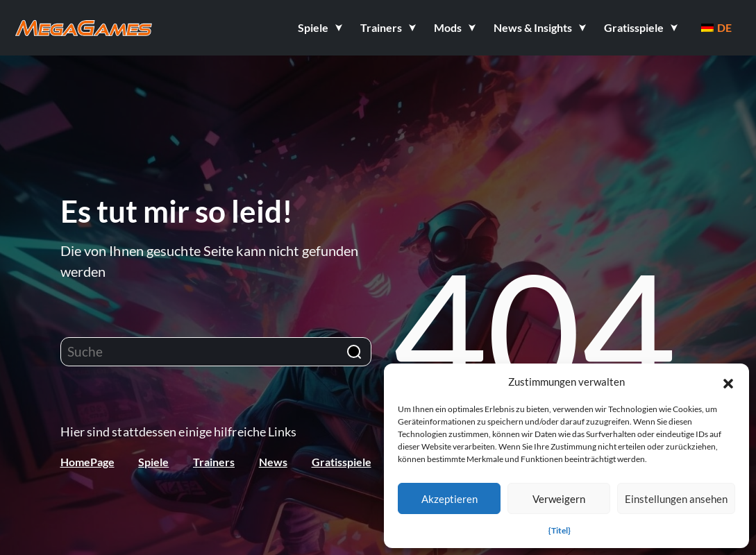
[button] (728, 382)
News (273, 462)
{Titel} (560, 530)
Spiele (153, 462)
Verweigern (559, 499)
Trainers (214, 462)
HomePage (87, 462)
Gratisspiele (342, 462)
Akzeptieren (450, 499)
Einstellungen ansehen (676, 499)
